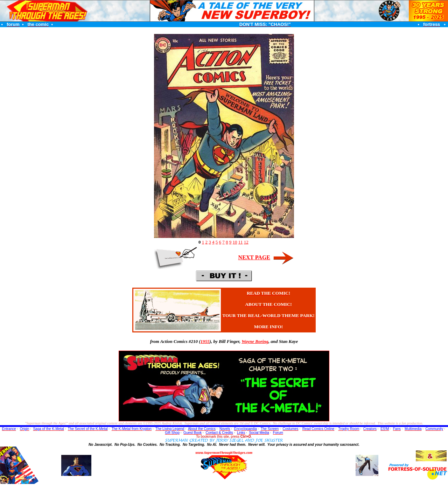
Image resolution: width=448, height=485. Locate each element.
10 (235, 242)
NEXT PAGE (254, 257)
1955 (205, 341)
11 (241, 242)
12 (246, 242)
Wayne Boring (255, 341)
